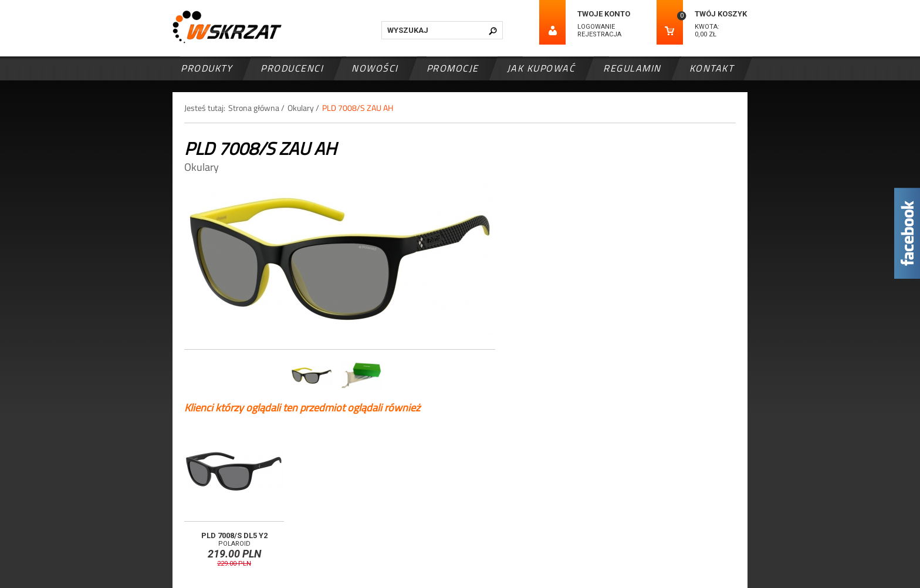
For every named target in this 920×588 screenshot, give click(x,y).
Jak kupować (541, 68)
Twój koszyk (721, 14)
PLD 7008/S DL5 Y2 (234, 535)
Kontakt (712, 68)
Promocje (453, 68)
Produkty (207, 68)
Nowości (375, 68)
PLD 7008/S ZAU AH (358, 108)
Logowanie (596, 27)
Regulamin (632, 68)
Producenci (292, 68)
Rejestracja (599, 34)
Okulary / (303, 108)
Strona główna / (256, 108)
